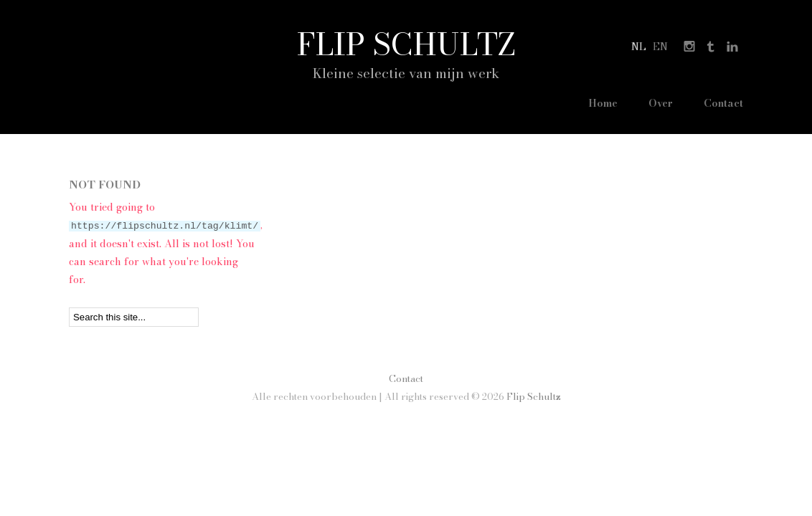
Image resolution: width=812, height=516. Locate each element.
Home (592, 103)
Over (656, 103)
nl (639, 47)
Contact (723, 103)
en (660, 47)
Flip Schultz (406, 44)
